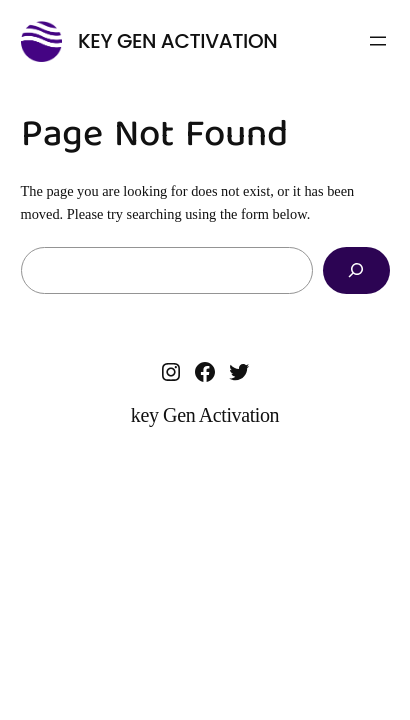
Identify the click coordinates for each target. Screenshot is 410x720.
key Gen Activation (177, 41)
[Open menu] (378, 41)
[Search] (356, 270)
